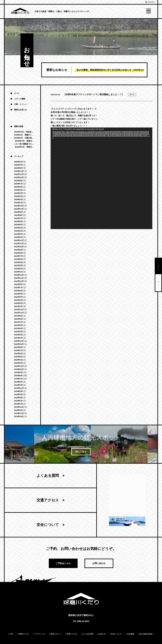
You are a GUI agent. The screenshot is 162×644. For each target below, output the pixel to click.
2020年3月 (18, 363)
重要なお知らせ (21, 110)
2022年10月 (19, 281)
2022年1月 (18, 306)
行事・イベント (21, 104)
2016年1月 (18, 404)
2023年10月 (19, 247)
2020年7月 (18, 350)
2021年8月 (18, 319)
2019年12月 (19, 366)
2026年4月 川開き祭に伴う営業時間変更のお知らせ (24, 138)
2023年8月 (18, 253)
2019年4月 (18, 385)
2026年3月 (18, 165)
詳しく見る (81, 452)
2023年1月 (18, 272)
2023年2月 (18, 269)
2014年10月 (19, 416)
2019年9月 (18, 372)
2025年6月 (18, 187)
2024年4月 (18, 228)
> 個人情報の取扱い (146, 634)
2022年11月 (19, 278)
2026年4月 (18, 162)
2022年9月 (18, 284)
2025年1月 (18, 203)
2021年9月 (18, 316)
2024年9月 (18, 212)
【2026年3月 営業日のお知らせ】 (24, 147)
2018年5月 (18, 394)
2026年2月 (18, 168)
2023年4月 (18, 262)
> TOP (11, 634)
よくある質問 (48, 476)
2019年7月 (18, 379)
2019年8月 (18, 376)
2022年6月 (18, 291)
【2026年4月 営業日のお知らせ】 (24, 141)
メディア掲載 (20, 99)
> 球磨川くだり (23, 634)
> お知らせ (101, 634)
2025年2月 (18, 199)
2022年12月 (19, 275)
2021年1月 (18, 338)
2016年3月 (18, 401)
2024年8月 (18, 215)
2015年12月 (19, 407)
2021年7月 (18, 322)
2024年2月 (18, 234)
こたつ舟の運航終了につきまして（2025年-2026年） (24, 144)
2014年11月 (19, 413)
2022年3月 (18, 300)
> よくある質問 (87, 634)
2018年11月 (19, 388)
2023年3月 (18, 265)
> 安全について (116, 634)
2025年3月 (18, 196)
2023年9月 (18, 250)
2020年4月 (18, 360)
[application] (101, 178)
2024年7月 (18, 218)
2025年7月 (18, 184)
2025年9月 (18, 181)
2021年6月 (18, 325)
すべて (17, 93)
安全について (48, 525)
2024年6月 (18, 221)
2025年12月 (19, 171)
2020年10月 (19, 344)
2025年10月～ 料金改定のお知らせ (24, 132)
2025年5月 (18, 190)
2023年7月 (18, 256)
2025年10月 (19, 177)
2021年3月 (18, 331)
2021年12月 (19, 309)
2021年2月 (18, 335)
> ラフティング (39, 634)
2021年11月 (19, 313)
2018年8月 (18, 391)
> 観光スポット (55, 634)
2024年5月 (18, 225)
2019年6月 (18, 382)
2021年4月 (18, 328)
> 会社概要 (130, 634)
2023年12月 (19, 240)
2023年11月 (19, 243)
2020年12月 (19, 341)
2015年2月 (18, 410)
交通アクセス (48, 500)
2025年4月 (18, 193)
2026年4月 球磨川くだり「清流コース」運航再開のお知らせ (24, 135)
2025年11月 (19, 174)
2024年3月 (18, 231)
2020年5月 (18, 357)
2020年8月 (18, 347)
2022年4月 (18, 297)
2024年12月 (19, 206)
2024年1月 (18, 237)
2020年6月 (18, 354)
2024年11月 (19, 209)
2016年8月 (18, 398)
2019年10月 (19, 369)
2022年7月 (18, 287)
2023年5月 (18, 259)
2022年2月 (18, 303)
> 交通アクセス (71, 634)
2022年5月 (18, 294)
